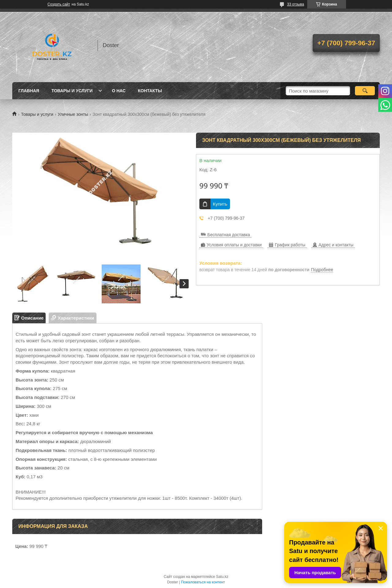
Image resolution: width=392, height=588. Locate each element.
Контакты (150, 91)
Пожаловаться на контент (203, 582)
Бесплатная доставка (229, 235)
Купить (220, 204)
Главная (29, 91)
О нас (119, 91)
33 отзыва (296, 4)
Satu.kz (222, 577)
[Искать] (365, 91)
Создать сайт (59, 4)
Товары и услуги (72, 91)
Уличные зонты (73, 114)
